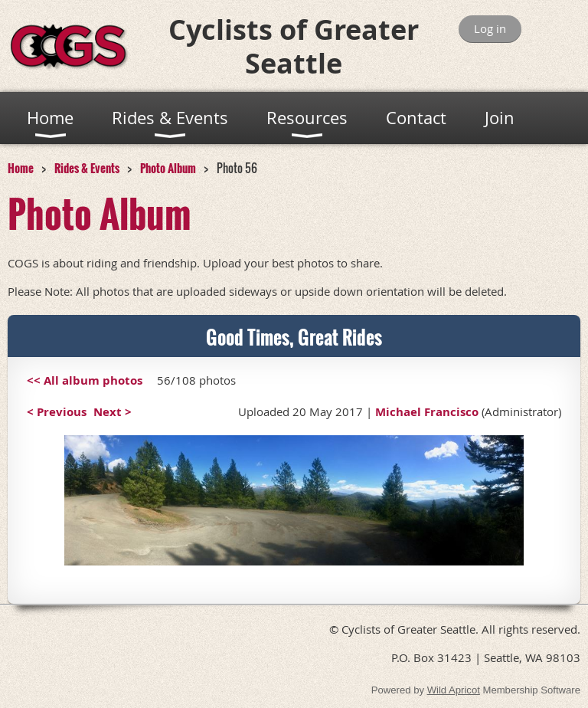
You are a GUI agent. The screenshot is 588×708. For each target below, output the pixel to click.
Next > (113, 412)
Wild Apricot (454, 690)
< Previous (57, 412)
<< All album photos (85, 380)
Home (21, 168)
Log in (490, 28)
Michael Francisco (427, 412)
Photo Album (168, 168)
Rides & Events (87, 168)
